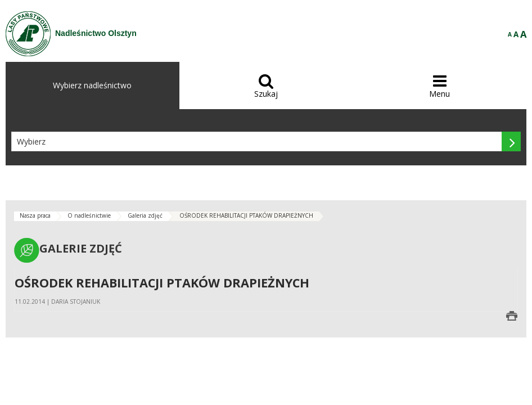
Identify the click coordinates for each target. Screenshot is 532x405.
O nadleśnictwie (89, 215)
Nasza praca (35, 215)
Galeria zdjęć (145, 215)
